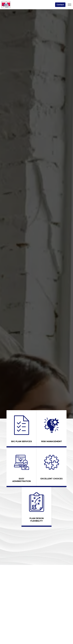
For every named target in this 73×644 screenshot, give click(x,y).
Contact (60, 5)
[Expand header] (70, 5)
